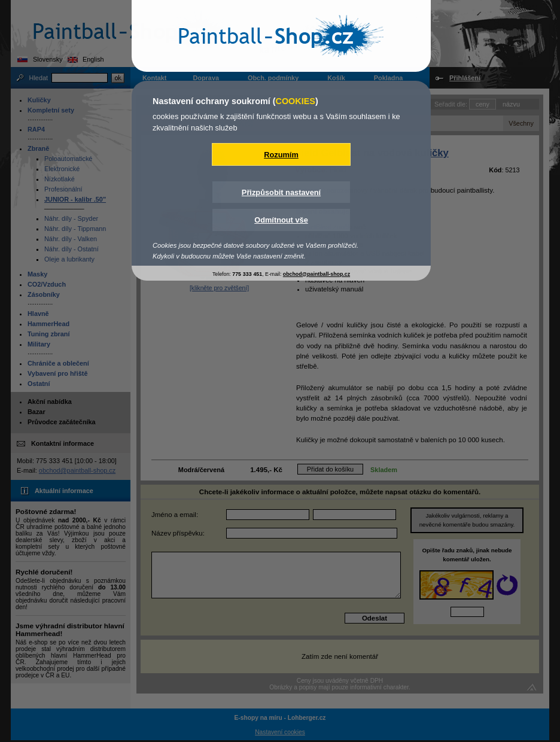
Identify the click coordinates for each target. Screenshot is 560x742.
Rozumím (281, 155)
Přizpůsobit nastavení (281, 192)
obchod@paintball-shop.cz (316, 274)
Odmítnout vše (281, 220)
